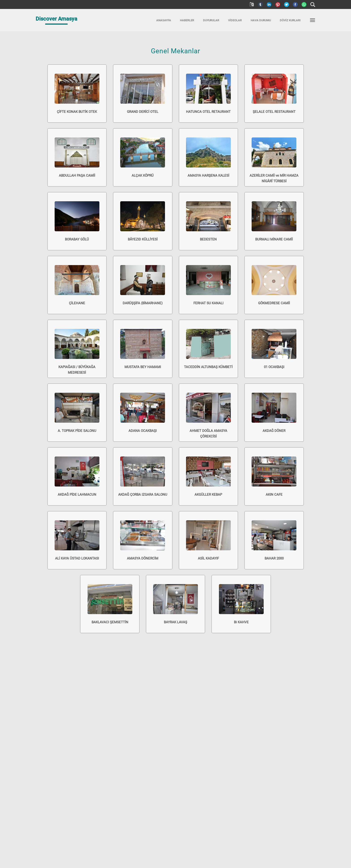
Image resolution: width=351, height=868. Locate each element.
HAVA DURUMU (261, 20)
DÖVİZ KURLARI (290, 20)
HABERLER (187, 20)
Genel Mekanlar (175, 51)
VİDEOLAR (235, 20)
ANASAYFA (164, 20)
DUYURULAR (211, 20)
